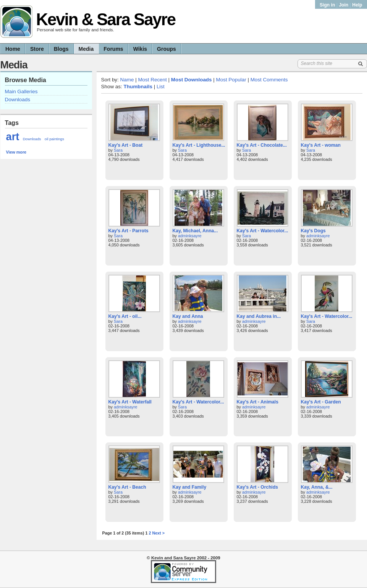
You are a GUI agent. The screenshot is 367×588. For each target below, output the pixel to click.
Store (37, 49)
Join (344, 5)
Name (127, 80)
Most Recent (152, 80)
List (161, 87)
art (13, 137)
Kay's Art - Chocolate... (262, 145)
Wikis (140, 49)
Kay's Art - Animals (258, 402)
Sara (118, 150)
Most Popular (231, 80)
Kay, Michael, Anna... (195, 231)
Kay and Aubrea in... (259, 316)
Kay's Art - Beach (127, 487)
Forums (113, 49)
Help (357, 5)
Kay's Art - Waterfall (130, 402)
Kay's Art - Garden (321, 402)
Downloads (18, 100)
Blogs (61, 49)
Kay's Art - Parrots (129, 231)
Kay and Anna (188, 316)
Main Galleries (21, 92)
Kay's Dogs (313, 231)
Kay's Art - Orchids (257, 487)
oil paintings (54, 139)
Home (13, 49)
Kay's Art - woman (321, 145)
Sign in (328, 5)
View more (16, 152)
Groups (167, 49)
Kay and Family (190, 487)
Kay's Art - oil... (125, 316)
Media (86, 49)
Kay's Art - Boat (126, 145)
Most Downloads (192, 80)
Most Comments (269, 80)
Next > (158, 533)
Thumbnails (138, 87)
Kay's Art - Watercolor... (263, 231)
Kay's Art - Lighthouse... (199, 145)
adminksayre (190, 236)
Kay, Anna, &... (317, 487)
